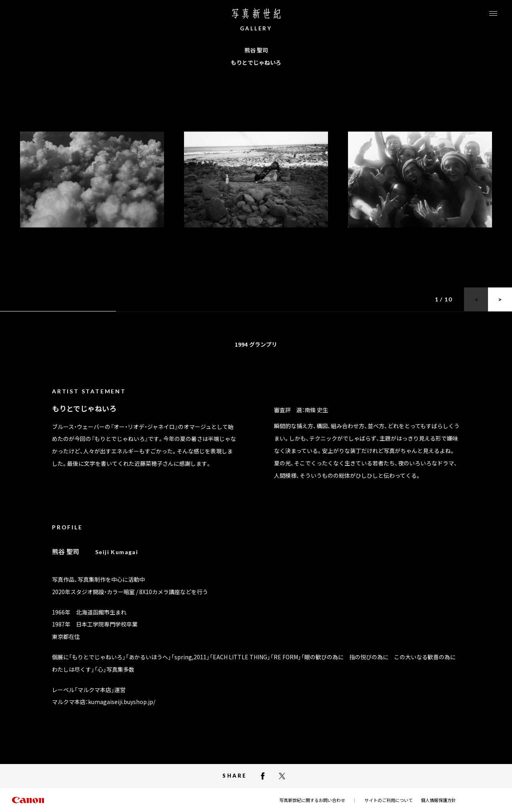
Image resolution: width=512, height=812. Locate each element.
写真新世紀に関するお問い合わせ (312, 800)
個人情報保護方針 (438, 800)
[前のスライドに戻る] (476, 299)
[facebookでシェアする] (263, 776)
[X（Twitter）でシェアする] (282, 776)
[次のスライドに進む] (500, 299)
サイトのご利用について (389, 800)
